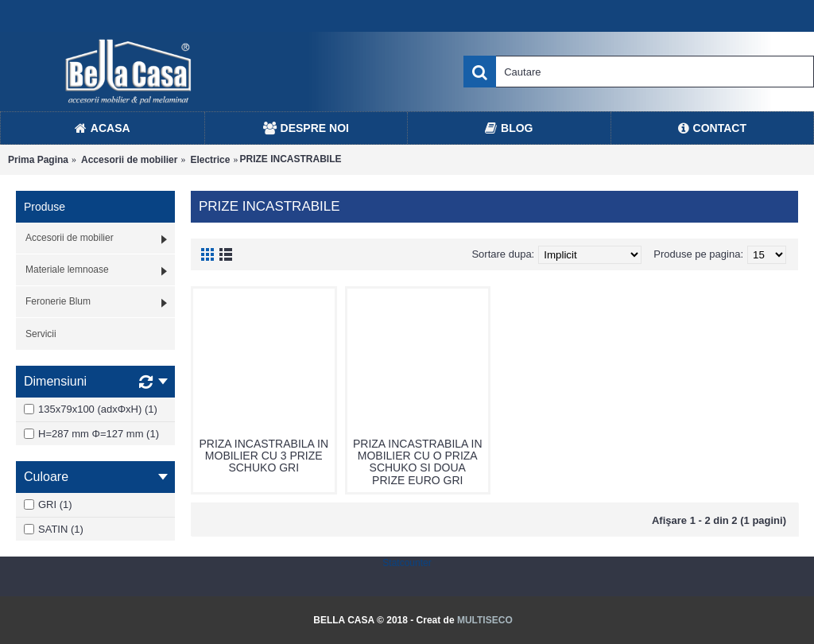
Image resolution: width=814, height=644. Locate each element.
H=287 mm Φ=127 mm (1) (91, 434)
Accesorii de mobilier (129, 160)
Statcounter (407, 563)
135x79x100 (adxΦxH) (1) (91, 409)
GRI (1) (48, 504)
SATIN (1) (54, 529)
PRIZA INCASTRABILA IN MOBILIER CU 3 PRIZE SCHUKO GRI (264, 456)
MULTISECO (485, 620)
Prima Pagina (38, 160)
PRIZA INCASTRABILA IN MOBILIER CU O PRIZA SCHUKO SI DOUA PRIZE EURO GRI (418, 462)
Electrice (210, 160)
